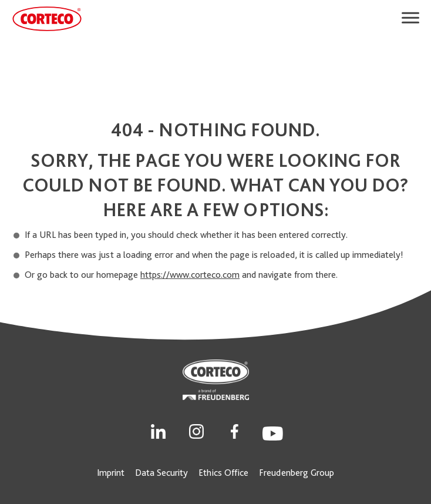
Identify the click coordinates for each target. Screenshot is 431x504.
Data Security (161, 473)
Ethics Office (223, 473)
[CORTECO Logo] (47, 19)
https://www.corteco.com (190, 275)
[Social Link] (158, 430)
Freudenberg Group (297, 473)
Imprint (111, 473)
